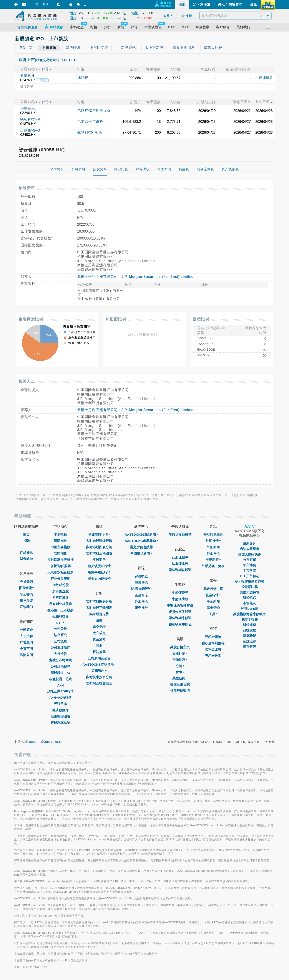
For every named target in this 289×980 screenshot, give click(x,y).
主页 (26, 534)
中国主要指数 (60, 547)
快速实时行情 (99, 534)
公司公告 (60, 629)
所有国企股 (61, 591)
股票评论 (141, 582)
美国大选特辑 (249, 592)
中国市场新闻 (141, 553)
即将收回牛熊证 (180, 612)
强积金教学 (213, 656)
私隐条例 (26, 655)
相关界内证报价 (99, 579)
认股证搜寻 (180, 557)
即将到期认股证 (180, 570)
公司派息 (60, 641)
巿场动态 (213, 560)
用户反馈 (26, 601)
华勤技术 (28, 109)
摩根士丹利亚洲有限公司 (97, 277)
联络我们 (26, 607)
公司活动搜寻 (60, 666)
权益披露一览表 (61, 679)
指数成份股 (61, 585)
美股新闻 (180, 678)
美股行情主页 (180, 647)
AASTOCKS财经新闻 (141, 534)
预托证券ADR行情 (61, 691)
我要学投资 (250, 619)
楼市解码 (249, 647)
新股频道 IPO (60, 673)
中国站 (26, 541)
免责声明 (26, 649)
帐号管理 (26, 588)
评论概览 (141, 576)
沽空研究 (60, 635)
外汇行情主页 (213, 534)
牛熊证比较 (180, 599)
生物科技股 (61, 616)
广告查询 (26, 642)
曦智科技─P (30, 119)
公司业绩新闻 (60, 647)
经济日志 (60, 704)
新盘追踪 (249, 641)
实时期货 (60, 553)
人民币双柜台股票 (60, 572)
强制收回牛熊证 (180, 624)
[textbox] (236, 16)
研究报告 (141, 608)
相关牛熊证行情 (99, 572)
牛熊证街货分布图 (180, 605)
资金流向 (99, 639)
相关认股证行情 (99, 566)
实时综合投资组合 (99, 683)
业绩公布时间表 (61, 660)
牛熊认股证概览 (180, 534)
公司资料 (99, 671)
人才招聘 (26, 636)
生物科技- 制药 (90, 132)
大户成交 (99, 633)
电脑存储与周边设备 (94, 111)
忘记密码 (26, 594)
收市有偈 (249, 560)
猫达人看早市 (249, 549)
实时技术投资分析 (99, 677)
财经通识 (249, 625)
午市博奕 (249, 565)
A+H (60, 685)
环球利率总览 (60, 723)
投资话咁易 (250, 587)
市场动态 (180, 660)
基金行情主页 (213, 589)
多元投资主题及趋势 (250, 581)
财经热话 (249, 598)
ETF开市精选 (249, 576)
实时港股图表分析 (99, 547)
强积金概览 (213, 637)
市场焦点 (249, 603)
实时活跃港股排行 (60, 560)
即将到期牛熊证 (180, 618)
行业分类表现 (60, 579)
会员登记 (26, 582)
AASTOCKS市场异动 (99, 664)
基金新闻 (213, 601)
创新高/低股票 (60, 566)
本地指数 (60, 534)
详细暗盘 (266, 78)
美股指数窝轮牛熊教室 (249, 614)
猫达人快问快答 (250, 554)
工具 (213, 614)
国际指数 (60, 541)
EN (46, 4)
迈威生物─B (30, 130)
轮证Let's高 (250, 609)
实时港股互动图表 (99, 553)
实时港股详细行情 (99, 541)
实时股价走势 (99, 614)
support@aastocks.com (47, 742)
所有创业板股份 (61, 604)
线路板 (83, 78)
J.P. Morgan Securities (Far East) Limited (157, 277)
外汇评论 (141, 601)
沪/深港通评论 (141, 589)
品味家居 (249, 630)
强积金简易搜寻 (213, 643)
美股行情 (180, 653)
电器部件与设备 (90, 121)
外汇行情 (213, 541)
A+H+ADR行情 (60, 697)
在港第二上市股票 (60, 610)
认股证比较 (180, 564)
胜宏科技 (28, 76)
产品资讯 (26, 552)
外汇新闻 (213, 547)
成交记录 (99, 627)
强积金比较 (213, 649)
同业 (99, 646)
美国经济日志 (180, 684)
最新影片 (249, 543)
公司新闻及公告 (99, 658)
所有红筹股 (61, 597)
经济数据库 (61, 710)
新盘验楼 (249, 636)
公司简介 (26, 630)
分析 (180, 666)
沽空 (99, 620)
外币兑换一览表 (213, 566)
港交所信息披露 (141, 547)
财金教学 (26, 559)
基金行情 (213, 595)
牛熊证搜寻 (180, 593)
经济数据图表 (60, 716)
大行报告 (60, 654)
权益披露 (99, 652)
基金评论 (141, 595)
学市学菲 (249, 571)
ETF (60, 623)
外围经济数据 (180, 691)
